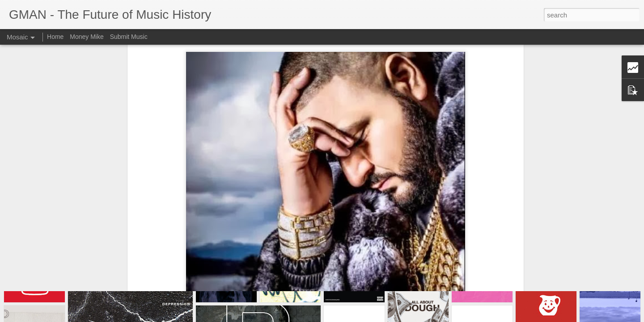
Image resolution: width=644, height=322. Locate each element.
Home (55, 37)
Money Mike (87, 37)
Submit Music (129, 37)
